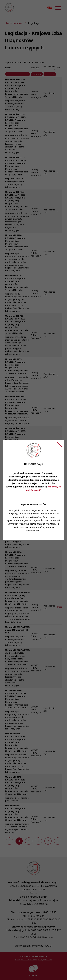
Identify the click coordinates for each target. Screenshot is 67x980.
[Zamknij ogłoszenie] (59, 444)
